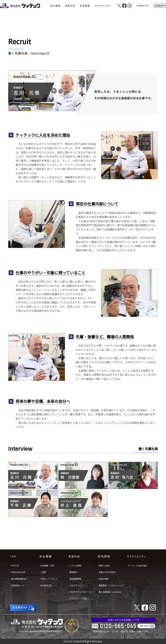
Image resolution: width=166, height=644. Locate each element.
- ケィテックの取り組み (137, 566)
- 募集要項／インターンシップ (111, 585)
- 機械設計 (73, 572)
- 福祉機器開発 (75, 579)
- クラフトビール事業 (79, 599)
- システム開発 (75, 566)
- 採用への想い (104, 566)
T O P (13, 556)
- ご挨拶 (43, 572)
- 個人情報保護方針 (18, 579)
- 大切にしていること (49, 579)
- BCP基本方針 (46, 585)
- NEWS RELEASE (18, 572)
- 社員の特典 (103, 579)
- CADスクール (76, 585)
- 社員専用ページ (17, 585)
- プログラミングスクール (81, 592)
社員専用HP (160, 6)
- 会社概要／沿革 (47, 566)
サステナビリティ (136, 556)
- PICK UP (15, 566)
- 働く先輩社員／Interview (109, 592)
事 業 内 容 (74, 556)
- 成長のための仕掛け (107, 572)
